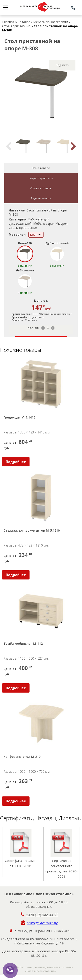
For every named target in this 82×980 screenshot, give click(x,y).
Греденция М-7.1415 (19, 417)
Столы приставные (16, 26)
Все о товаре (41, 168)
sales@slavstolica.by (42, 923)
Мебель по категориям (51, 22)
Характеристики (41, 178)
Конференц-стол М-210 (22, 757)
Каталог (24, 22)
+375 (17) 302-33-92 (42, 915)
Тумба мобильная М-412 (23, 643)
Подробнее (16, 462)
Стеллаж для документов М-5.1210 (32, 530)
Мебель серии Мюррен (50, 223)
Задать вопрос (41, 198)
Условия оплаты (41, 188)
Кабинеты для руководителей (29, 221)
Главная (8, 22)
